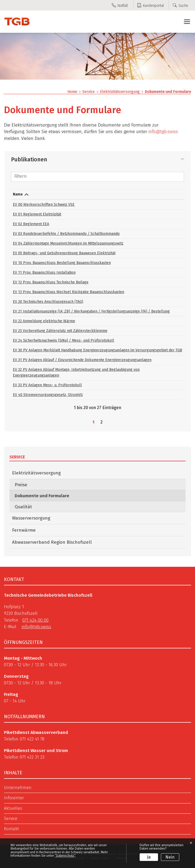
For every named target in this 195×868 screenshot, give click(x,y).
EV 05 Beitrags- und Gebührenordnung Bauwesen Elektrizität (64, 253)
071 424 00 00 (35, 620)
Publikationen (29, 160)
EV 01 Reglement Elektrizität (37, 214)
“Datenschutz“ (65, 856)
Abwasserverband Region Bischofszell (52, 542)
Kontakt (11, 829)
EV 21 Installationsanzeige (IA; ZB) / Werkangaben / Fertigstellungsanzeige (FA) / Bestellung (91, 311)
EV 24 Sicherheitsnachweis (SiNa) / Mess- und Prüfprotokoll (64, 340)
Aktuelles (13, 808)
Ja (149, 857)
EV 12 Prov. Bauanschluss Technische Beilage (51, 282)
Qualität (23, 507)
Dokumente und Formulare (56, 496)
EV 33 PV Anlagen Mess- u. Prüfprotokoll (47, 385)
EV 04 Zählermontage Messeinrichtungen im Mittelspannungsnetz (68, 243)
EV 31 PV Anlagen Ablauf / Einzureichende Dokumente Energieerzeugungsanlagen (82, 360)
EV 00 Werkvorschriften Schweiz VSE (44, 205)
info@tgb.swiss (163, 132)
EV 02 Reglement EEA (31, 224)
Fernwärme (24, 530)
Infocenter (14, 798)
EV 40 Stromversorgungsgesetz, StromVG (48, 395)
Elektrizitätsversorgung (36, 473)
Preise (21, 485)
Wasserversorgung (31, 518)
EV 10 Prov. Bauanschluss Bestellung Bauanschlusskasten (62, 263)
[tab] (97, 159)
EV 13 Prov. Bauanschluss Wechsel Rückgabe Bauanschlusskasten (68, 292)
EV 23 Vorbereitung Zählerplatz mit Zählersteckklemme (60, 331)
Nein (170, 857)
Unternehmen (18, 788)
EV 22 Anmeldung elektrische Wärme (44, 321)
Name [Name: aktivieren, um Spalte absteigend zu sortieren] (18, 194)
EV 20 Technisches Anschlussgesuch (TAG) (48, 302)
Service (17, 457)
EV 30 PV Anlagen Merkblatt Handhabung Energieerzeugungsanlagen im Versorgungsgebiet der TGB (97, 350)
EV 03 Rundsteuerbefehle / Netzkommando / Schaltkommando (66, 234)
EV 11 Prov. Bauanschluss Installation (44, 272)
